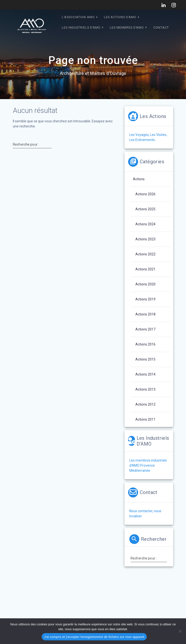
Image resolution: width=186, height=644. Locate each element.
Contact (161, 27)
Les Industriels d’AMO (81, 27)
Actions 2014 (145, 374)
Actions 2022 (145, 254)
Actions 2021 (145, 269)
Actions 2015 (145, 359)
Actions (139, 179)
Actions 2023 (145, 239)
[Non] (180, 631)
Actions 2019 (145, 299)
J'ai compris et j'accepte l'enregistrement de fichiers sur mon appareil (94, 637)
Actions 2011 (145, 419)
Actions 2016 (145, 344)
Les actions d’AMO (120, 17)
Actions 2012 (145, 404)
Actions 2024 (145, 224)
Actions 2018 (145, 314)
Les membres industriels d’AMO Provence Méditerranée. (148, 465)
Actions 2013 (145, 389)
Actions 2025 (145, 209)
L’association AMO (78, 17)
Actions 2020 (145, 284)
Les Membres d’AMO (127, 27)
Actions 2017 (145, 329)
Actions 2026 (145, 194)
